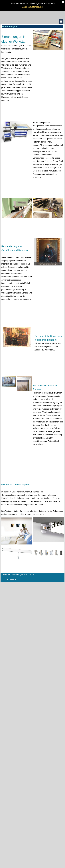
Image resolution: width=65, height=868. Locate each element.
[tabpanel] (17, 69)
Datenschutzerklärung (32, 4)
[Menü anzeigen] (61, 21)
